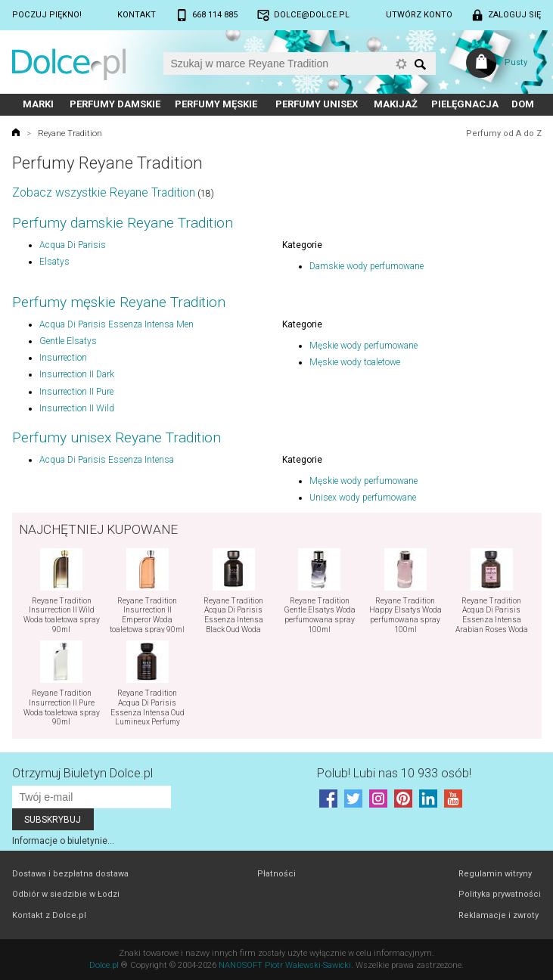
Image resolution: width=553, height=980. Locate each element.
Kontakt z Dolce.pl (49, 915)
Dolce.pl (104, 965)
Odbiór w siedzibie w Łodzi (66, 894)
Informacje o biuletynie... (63, 841)
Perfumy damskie (115, 104)
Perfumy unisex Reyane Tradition (117, 437)
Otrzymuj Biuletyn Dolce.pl (82, 773)
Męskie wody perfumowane (363, 346)
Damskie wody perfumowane (367, 266)
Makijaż (396, 104)
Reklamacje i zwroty (499, 915)
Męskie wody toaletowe (355, 362)
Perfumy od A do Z (504, 133)
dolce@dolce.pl (312, 15)
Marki (38, 104)
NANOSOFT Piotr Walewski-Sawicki (285, 965)
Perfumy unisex (317, 104)
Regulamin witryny (495, 874)
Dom (523, 104)
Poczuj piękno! (47, 15)
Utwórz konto (419, 15)
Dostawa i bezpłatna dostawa (70, 874)
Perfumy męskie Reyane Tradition (119, 302)
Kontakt (137, 15)
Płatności (276, 874)
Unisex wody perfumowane (363, 498)
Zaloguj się (514, 15)
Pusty (516, 62)
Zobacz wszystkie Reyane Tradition (104, 192)
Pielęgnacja (465, 104)
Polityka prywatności (500, 894)
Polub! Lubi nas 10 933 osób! (394, 773)
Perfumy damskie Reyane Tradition (123, 223)
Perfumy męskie (216, 104)
